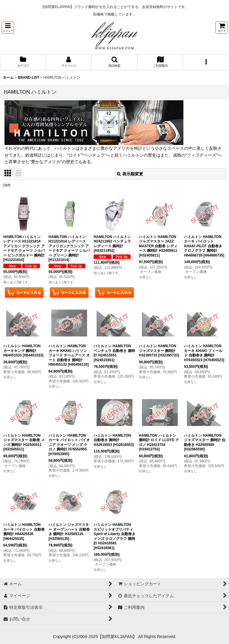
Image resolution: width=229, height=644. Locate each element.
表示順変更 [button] (130, 174)
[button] (8, 28)
